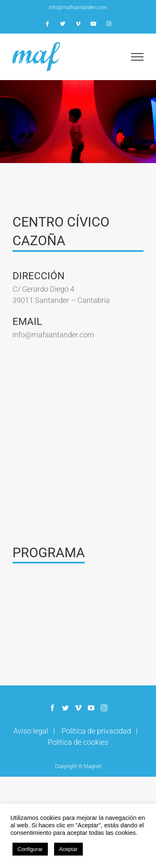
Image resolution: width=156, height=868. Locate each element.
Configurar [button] (30, 849)
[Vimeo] (78, 708)
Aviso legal (31, 731)
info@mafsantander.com (78, 7)
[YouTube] (91, 708)
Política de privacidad (96, 731)
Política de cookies (78, 742)
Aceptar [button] (68, 849)
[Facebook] (52, 708)
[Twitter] (65, 708)
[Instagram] (104, 708)
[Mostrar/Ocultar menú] (137, 57)
